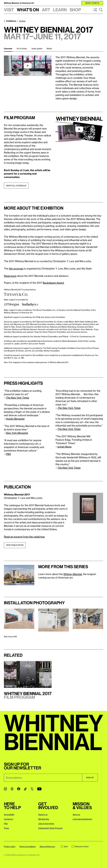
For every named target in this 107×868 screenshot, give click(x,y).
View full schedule (16, 186)
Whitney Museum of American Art (19, 3)
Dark (64, 846)
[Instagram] (5, 789)
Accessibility (9, 814)
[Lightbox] (88, 508)
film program (16, 268)
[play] (28, 66)
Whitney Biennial (73, 574)
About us (76, 814)
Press (6, 828)
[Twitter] (32, 789)
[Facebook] (19, 789)
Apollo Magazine (15, 419)
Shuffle (95, 10)
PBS (8, 454)
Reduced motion (80, 846)
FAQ (6, 824)
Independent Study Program (50, 828)
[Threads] (12, 789)
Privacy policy (10, 846)
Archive (22, 21)
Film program (19, 118)
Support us (43, 814)
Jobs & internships (46, 824)
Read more (10, 276)
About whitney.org (47, 846)
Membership (44, 819)
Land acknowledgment (82, 819)
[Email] (43, 778)
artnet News (64, 447)
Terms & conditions (27, 846)
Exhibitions (11, 21)
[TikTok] (25, 789)
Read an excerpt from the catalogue (24, 537)
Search (101, 10)
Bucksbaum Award (53, 283)
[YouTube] (39, 789)
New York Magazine (17, 433)
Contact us (8, 819)
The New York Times (17, 398)
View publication (15, 545)
